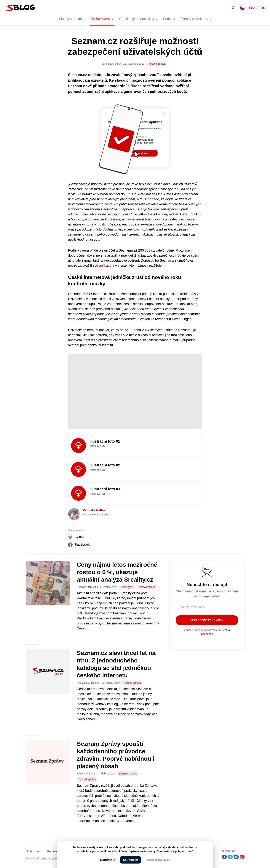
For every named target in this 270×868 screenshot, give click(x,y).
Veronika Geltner (95, 510)
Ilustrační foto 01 (105, 441)
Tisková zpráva (157, 64)
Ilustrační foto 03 (105, 489)
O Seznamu (33, 851)
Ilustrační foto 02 (105, 465)
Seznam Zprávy (128, 774)
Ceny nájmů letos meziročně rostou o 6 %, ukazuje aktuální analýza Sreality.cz (117, 572)
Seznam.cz (257, 8)
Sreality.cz (127, 587)
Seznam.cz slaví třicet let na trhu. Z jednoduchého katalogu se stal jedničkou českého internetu (116, 664)
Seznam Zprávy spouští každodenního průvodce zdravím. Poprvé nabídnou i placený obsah (116, 755)
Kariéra (52, 851)
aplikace (105, 266)
